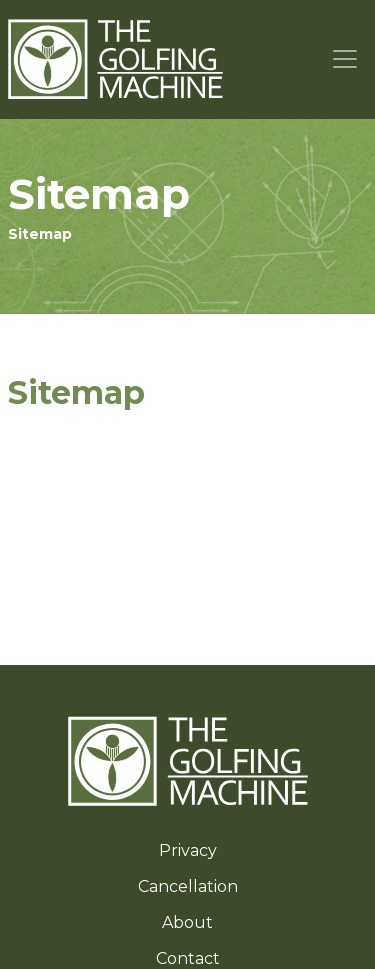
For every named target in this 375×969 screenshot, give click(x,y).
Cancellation (188, 886)
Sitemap (40, 234)
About (187, 922)
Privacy (188, 850)
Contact (188, 958)
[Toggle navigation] (345, 59)
